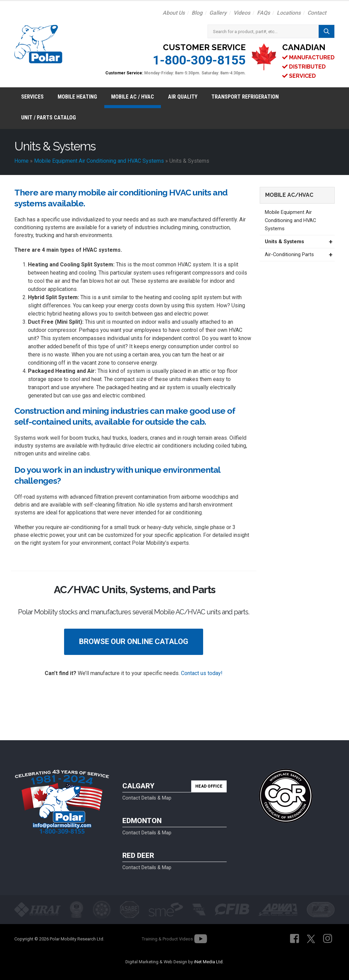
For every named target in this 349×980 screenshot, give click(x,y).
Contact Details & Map (147, 798)
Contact (317, 13)
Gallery (218, 13)
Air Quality (183, 97)
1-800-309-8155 (199, 60)
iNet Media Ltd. (209, 962)
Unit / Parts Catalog (49, 118)
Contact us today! (202, 673)
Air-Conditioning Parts (289, 254)
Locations (289, 13)
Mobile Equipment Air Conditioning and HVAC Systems (99, 161)
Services (32, 97)
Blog (197, 13)
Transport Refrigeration (245, 97)
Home (21, 161)
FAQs (263, 13)
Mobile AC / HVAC (133, 97)
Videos (242, 13)
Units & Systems (284, 242)
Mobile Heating (77, 97)
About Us (174, 13)
